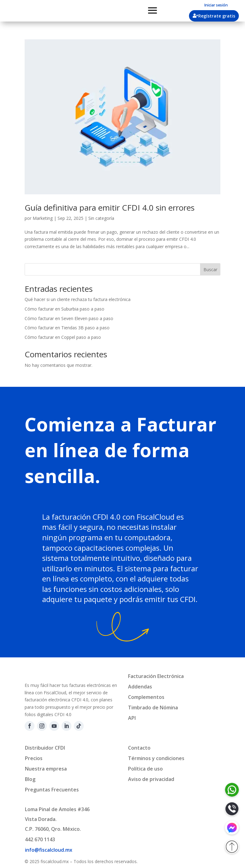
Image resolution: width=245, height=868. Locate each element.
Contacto (139, 763)
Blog (30, 795)
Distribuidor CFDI (45, 763)
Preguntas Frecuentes (52, 805)
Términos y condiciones (156, 774)
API (132, 718)
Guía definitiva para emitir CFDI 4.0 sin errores (110, 208)
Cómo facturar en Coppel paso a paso (63, 337)
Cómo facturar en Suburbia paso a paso (64, 309)
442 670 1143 (40, 855)
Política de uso (145, 784)
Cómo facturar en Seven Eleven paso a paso (69, 318)
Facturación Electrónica (156, 676)
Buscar (210, 270)
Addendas (140, 687)
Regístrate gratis (217, 16)
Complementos (146, 697)
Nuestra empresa (46, 784)
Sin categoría (101, 218)
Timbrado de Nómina (153, 707)
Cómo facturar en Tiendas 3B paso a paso (67, 328)
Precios (34, 774)
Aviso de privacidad (151, 795)
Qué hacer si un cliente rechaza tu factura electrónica (78, 299)
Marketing (43, 218)
